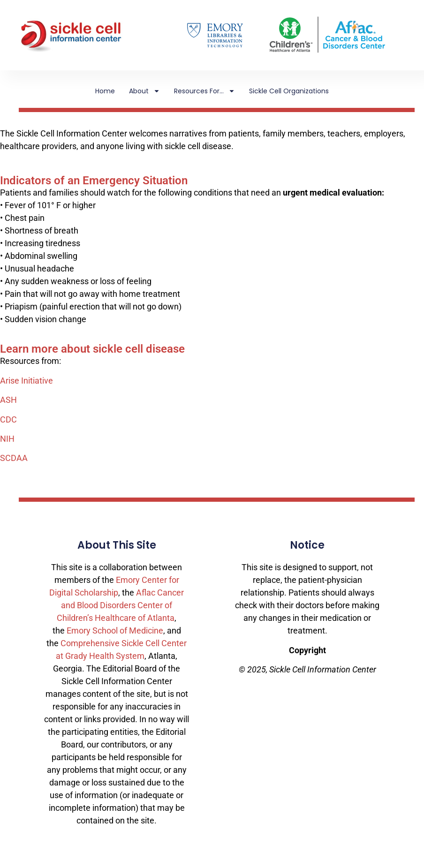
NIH (7, 439)
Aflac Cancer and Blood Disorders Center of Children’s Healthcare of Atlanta (120, 605)
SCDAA (14, 458)
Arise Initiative (26, 381)
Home (105, 91)
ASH (8, 400)
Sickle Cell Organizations (289, 91)
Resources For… (204, 91)
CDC (8, 419)
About (144, 91)
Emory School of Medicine (115, 630)
